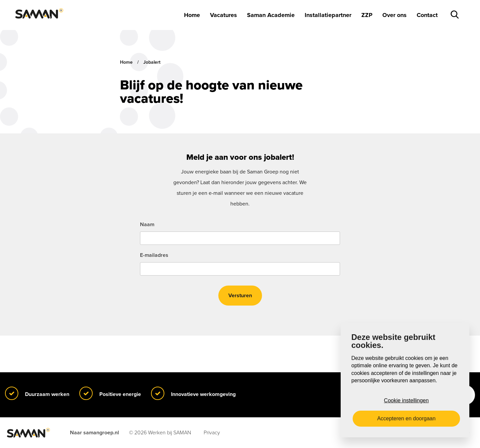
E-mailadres (154, 255)
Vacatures (223, 15)
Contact (427, 15)
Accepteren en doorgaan (406, 418)
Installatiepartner (328, 15)
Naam (147, 225)
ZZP (367, 15)
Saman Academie (271, 15)
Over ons (394, 15)
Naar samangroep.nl (94, 433)
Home (192, 15)
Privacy (212, 433)
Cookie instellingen (406, 400)
